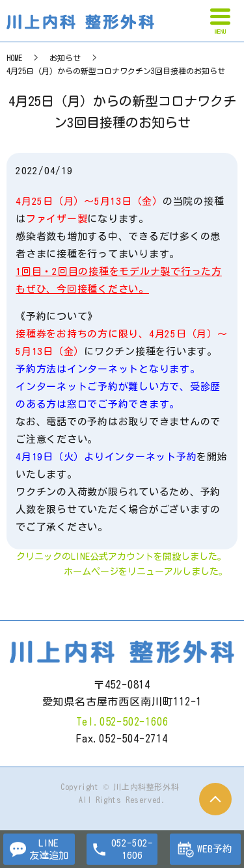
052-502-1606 (134, 722)
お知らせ (65, 58)
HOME (14, 58)
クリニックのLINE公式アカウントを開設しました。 (121, 557)
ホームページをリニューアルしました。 (146, 572)
